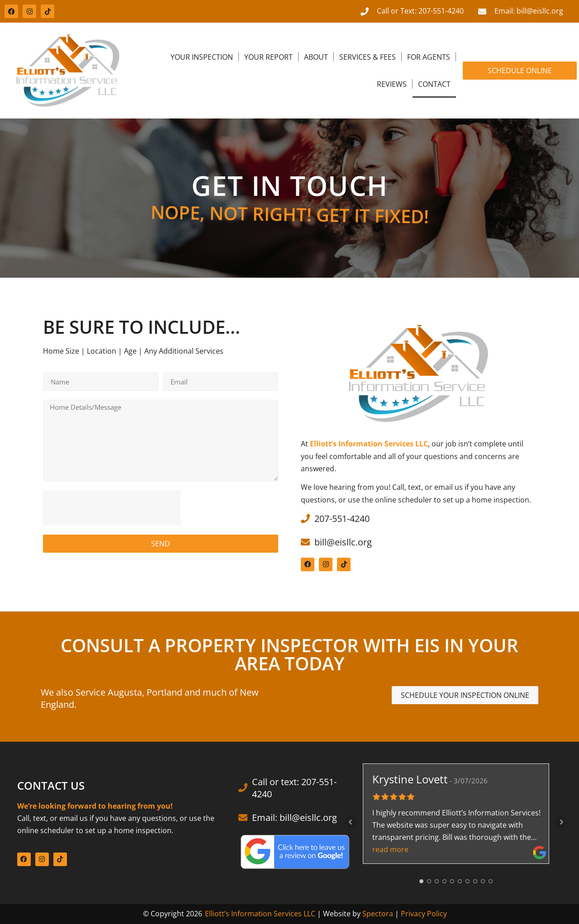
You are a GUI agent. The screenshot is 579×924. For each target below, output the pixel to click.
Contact (434, 84)
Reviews (392, 84)
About (316, 57)
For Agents (429, 57)
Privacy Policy (424, 914)
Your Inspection (202, 57)
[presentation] (112, 508)
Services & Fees (368, 57)
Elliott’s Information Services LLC (260, 914)
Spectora (378, 914)
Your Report (268, 57)
